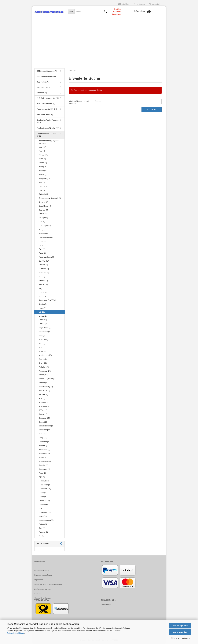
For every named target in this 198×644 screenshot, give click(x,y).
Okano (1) (43, 360)
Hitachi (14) (43, 285)
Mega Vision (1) (45, 328)
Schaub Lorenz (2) (46, 426)
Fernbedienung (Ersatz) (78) (48, 128)
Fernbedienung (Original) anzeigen (49, 142)
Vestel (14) (43, 517)
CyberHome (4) (45, 206)
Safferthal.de (106, 605)
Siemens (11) (44, 446)
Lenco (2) (42, 309)
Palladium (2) (44, 368)
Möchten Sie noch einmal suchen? (79, 103)
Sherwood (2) (44, 442)
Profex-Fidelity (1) (46, 387)
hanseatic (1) (44, 273)
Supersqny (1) (44, 470)
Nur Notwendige (180, 632)
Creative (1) (43, 202)
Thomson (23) (44, 501)
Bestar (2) (43, 171)
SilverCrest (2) (44, 450)
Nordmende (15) (45, 356)
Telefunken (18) (45, 489)
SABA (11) (43, 411)
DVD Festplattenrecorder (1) (48, 77)
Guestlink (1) (44, 269)
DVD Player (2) (45, 226)
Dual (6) (42, 222)
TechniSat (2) (44, 481)
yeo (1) (41, 536)
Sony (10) (42, 458)
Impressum (39, 580)
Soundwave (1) (45, 462)
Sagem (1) (43, 415)
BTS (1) (42, 183)
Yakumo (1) (43, 532)
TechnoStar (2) (44, 485)
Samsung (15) (44, 419)
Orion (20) (43, 364)
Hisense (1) (43, 281)
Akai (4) (42, 151)
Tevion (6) (43, 497)
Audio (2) (42, 159)
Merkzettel (154, 4)
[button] (124, 4)
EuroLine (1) (44, 234)
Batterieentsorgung (42, 571)
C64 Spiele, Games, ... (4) (47, 71)
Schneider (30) (44, 430)
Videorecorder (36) (46, 521)
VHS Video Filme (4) (45, 115)
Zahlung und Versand (43, 589)
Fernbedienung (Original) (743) (47, 135)
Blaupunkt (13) (44, 179)
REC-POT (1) (44, 403)
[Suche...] (71, 11)
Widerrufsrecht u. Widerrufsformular (49, 585)
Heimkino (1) (42, 93)
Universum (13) (45, 513)
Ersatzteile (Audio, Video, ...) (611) (48, 122)
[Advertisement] (99, 46)
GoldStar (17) (44, 261)
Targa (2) (42, 474)
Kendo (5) (43, 305)
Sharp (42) (43, 438)
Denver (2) (43, 214)
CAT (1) (42, 191)
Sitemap (38, 594)
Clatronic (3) (44, 195)
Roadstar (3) (44, 407)
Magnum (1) (43, 320)
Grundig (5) (43, 265)
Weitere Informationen (180, 638)
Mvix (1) (42, 344)
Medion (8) (43, 324)
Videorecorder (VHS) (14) (47, 110)
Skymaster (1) (44, 454)
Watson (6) (43, 525)
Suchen (151, 110)
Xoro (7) (42, 529)
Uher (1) (42, 509)
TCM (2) (42, 477)
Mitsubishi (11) (44, 340)
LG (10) (42, 313)
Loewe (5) (43, 316)
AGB (36, 566)
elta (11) (42, 230)
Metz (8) (42, 336)
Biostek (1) (43, 175)
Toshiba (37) (44, 505)
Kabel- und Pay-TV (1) (48, 301)
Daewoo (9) (43, 210)
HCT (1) (42, 277)
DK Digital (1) (44, 218)
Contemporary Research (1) (50, 199)
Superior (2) (43, 466)
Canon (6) (43, 187)
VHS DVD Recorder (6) (46, 104)
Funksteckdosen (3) (46, 258)
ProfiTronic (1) (44, 391)
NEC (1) (42, 348)
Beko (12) (42, 167)
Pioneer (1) (43, 383)
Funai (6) (42, 254)
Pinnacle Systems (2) (47, 379)
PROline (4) (43, 395)
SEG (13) (42, 434)
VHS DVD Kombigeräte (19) (48, 99)
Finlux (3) (42, 242)
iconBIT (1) (43, 293)
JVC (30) (42, 297)
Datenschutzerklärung (16, 633)
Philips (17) (43, 375)
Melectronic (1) (45, 332)
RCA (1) (42, 399)
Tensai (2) (43, 493)
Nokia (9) (42, 352)
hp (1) (41, 289)
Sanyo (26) (43, 422)
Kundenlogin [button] (139, 4)
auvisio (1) (43, 163)
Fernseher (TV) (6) (46, 238)
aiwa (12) (42, 147)
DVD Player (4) (43, 82)
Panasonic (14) (45, 371)
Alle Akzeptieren (180, 626)
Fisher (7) (42, 246)
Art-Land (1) (43, 155)
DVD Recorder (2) (44, 88)
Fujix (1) (42, 250)
